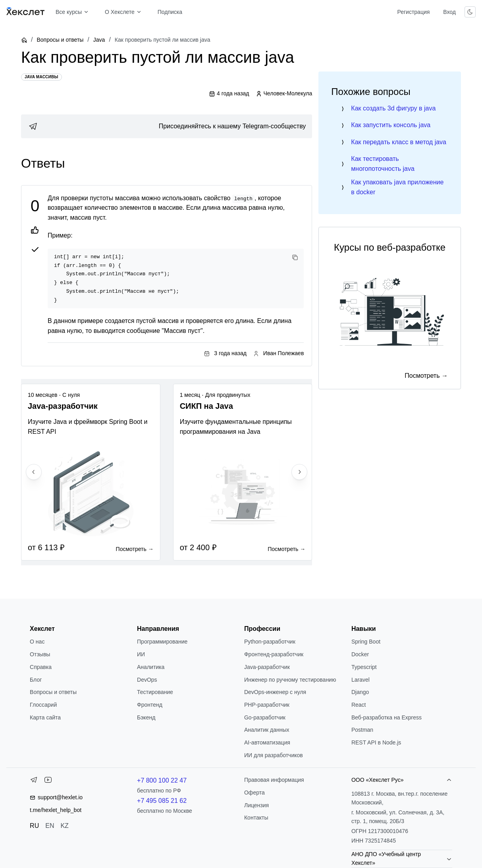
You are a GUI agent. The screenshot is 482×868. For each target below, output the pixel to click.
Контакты (256, 818)
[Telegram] (34, 781)
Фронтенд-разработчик (274, 654)
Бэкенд (146, 717)
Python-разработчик (270, 642)
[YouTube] (48, 781)
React (359, 705)
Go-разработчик (265, 717)
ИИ (141, 654)
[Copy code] (295, 257)
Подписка (170, 12)
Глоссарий (43, 705)
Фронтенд (150, 705)
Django (360, 692)
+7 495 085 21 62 (162, 801)
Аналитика (151, 667)
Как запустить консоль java (391, 125)
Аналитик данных (267, 730)
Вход (449, 12)
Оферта (254, 793)
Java (99, 40)
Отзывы (40, 654)
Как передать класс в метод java (399, 142)
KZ (64, 826)
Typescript (364, 667)
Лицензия (256, 805)
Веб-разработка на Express (387, 717)
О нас (37, 642)
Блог (36, 680)
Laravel (361, 680)
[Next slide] (299, 472)
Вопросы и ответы (60, 40)
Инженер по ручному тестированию (290, 680)
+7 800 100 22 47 (162, 780)
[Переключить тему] (470, 12)
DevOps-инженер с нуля (275, 692)
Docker (360, 654)
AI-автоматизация (267, 742)
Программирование (162, 642)
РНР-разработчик (267, 705)
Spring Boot (366, 642)
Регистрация (413, 12)
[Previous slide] (34, 472)
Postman (362, 730)
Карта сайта (45, 717)
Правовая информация (274, 780)
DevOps (147, 680)
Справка (41, 667)
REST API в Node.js (376, 742)
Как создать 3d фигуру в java (393, 108)
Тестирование (155, 692)
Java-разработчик (267, 667)
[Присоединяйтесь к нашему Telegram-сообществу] (167, 126)
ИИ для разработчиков (274, 755)
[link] (167, 126)
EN (50, 826)
